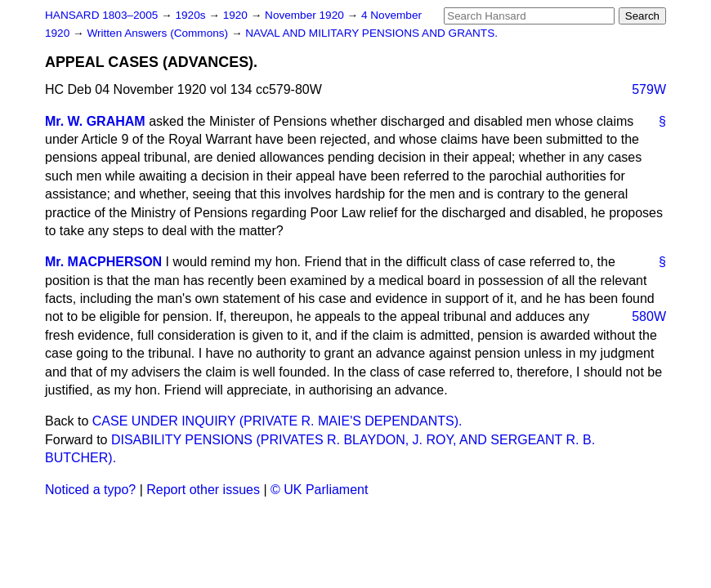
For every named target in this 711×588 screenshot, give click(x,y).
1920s (192, 15)
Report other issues (203, 490)
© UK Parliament (319, 490)
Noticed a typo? (90, 490)
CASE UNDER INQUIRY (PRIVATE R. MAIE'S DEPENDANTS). (277, 421)
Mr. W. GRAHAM (95, 121)
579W (649, 89)
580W (649, 316)
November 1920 (306, 15)
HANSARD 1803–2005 (101, 15)
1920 (237, 15)
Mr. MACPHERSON (103, 262)
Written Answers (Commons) (159, 33)
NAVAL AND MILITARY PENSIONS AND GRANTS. (371, 33)
